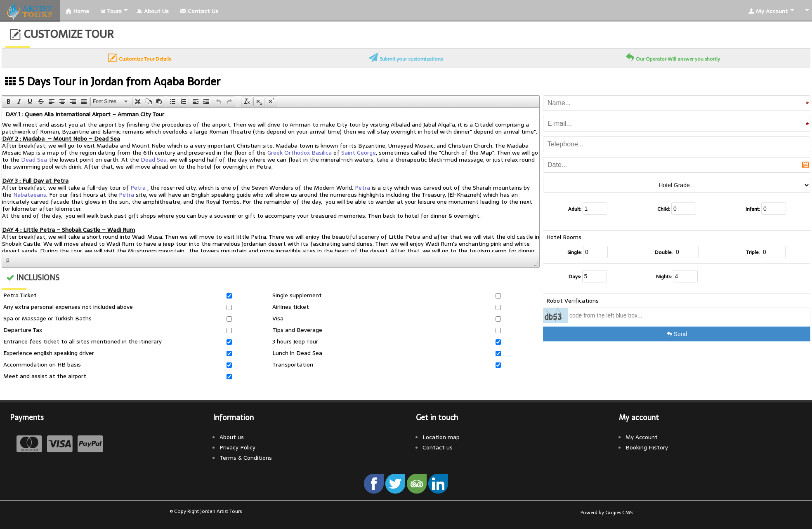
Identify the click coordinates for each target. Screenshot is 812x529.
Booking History (647, 447)
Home (77, 11)
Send (677, 334)
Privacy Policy (237, 447)
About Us (153, 11)
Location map (441, 437)
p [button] (8, 260)
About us (232, 437)
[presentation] (9, 101)
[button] (8, 101)
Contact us (438, 447)
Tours (111, 11)
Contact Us (199, 11)
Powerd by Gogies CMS (607, 513)
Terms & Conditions (246, 458)
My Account (768, 11)
